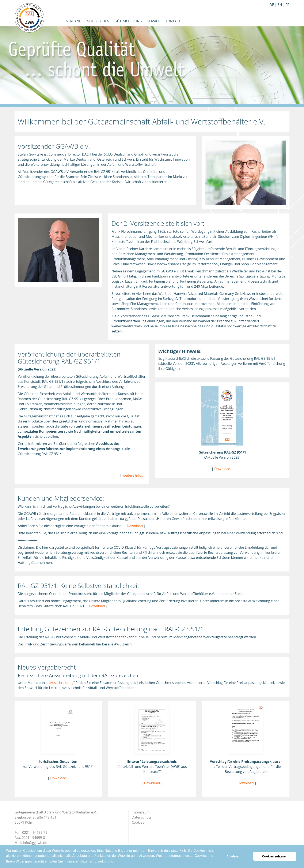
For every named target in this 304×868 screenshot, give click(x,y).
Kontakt (173, 21)
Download (222, 469)
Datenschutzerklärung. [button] (97, 861)
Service (154, 21)
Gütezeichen (98, 21)
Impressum (141, 817)
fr (288, 5)
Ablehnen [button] (233, 856)
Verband (74, 21)
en (280, 5)
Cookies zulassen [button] (275, 856)
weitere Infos (133, 475)
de (272, 5)
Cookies (138, 827)
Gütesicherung (128, 21)
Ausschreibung (62, 683)
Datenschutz (142, 822)
